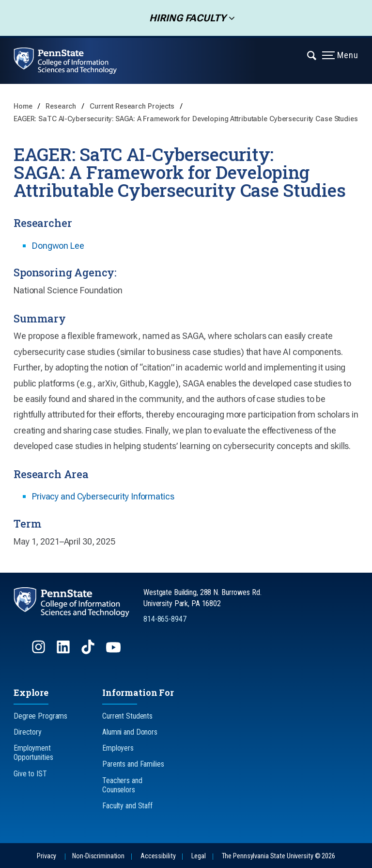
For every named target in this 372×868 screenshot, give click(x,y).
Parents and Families (133, 764)
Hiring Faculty (185, 18)
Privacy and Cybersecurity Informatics (103, 496)
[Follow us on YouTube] (114, 651)
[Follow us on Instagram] (39, 651)
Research (62, 106)
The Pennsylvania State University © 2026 (279, 856)
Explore (31, 692)
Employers (118, 748)
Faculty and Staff (127, 806)
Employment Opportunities (33, 753)
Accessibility (158, 856)
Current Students (127, 716)
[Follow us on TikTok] (89, 651)
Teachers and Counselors (122, 785)
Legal (198, 856)
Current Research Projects (133, 106)
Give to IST (30, 774)
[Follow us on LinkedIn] (64, 651)
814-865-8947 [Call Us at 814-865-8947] (165, 619)
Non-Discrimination (98, 856)
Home (23, 106)
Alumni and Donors (130, 732)
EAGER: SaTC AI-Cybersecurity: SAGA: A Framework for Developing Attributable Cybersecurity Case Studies (186, 119)
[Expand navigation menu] (312, 55)
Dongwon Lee (58, 246)
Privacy (46, 856)
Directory (28, 732)
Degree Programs (40, 716)
